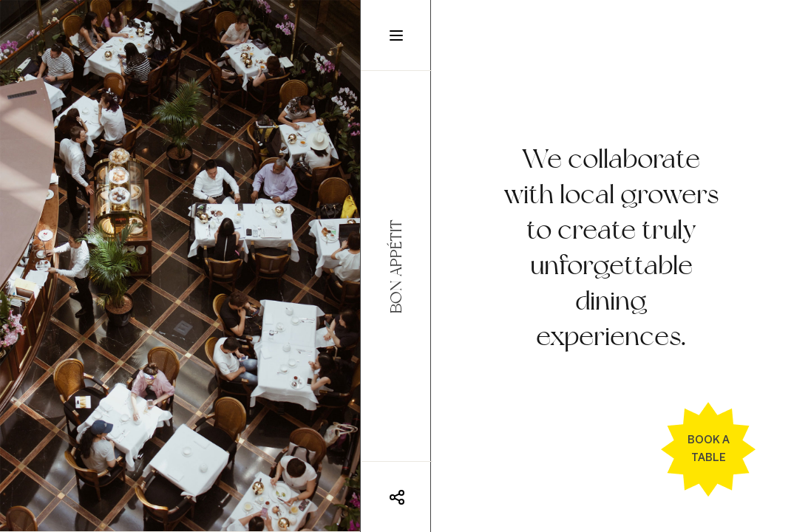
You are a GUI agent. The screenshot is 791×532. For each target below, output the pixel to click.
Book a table (709, 449)
